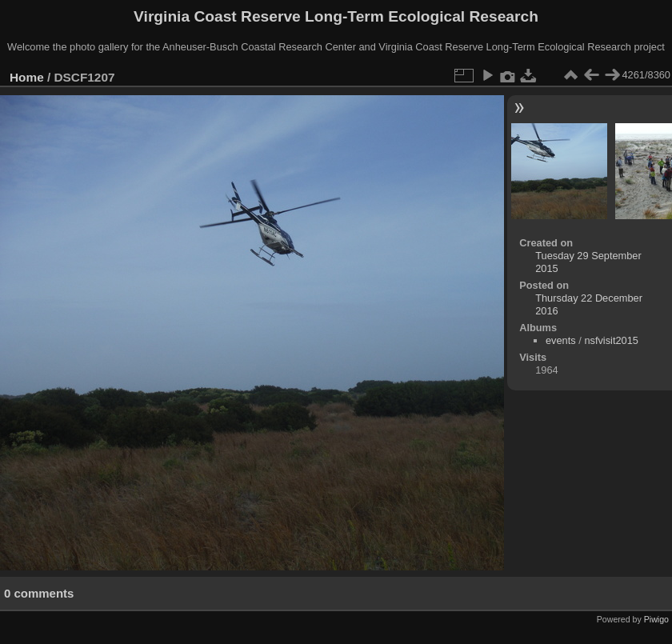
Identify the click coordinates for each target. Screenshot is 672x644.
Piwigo (656, 619)
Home (27, 77)
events (561, 340)
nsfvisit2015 (611, 340)
